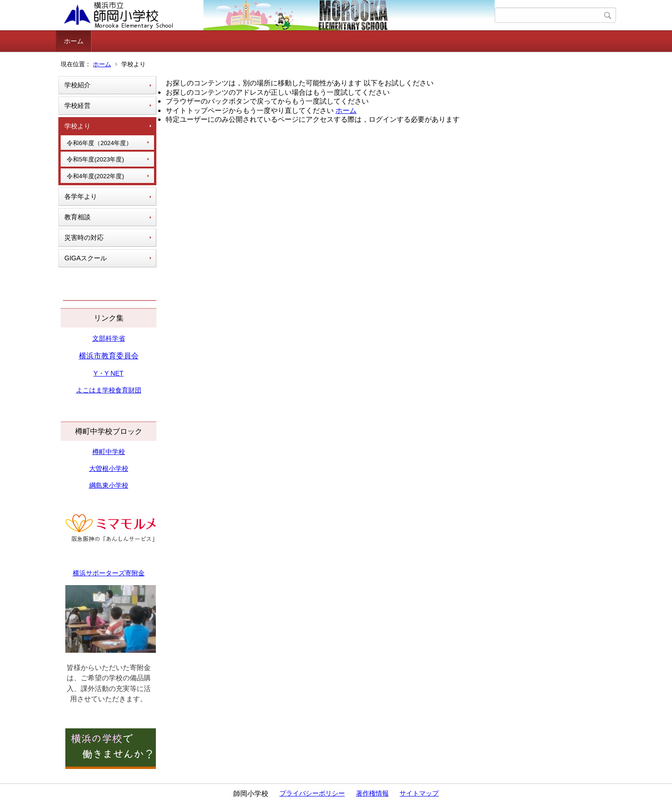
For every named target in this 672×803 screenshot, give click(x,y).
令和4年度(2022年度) (95, 176)
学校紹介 (77, 85)
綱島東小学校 (109, 485)
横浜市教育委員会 (109, 356)
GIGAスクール (86, 258)
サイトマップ (419, 793)
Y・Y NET (108, 373)
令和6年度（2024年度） (99, 143)
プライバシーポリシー (312, 793)
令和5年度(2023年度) (95, 159)
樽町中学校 (109, 452)
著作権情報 (372, 793)
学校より (77, 126)
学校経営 (77, 105)
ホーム (74, 41)
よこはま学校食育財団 (109, 390)
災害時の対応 (84, 237)
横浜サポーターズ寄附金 (109, 573)
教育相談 (77, 217)
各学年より (81, 196)
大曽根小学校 (109, 468)
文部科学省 (109, 338)
